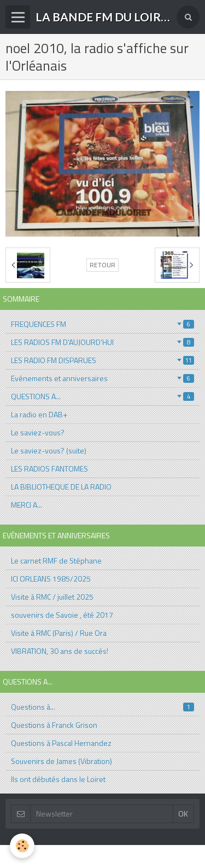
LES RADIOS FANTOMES (49, 469)
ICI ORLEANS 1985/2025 (51, 579)
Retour (102, 265)
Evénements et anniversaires (102, 378)
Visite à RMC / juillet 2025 (52, 597)
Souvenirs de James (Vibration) (61, 761)
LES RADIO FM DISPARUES (102, 360)
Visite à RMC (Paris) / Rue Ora (59, 633)
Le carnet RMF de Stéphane (56, 561)
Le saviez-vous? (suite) (49, 450)
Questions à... (102, 707)
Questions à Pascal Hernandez (61, 743)
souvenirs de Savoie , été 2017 (62, 615)
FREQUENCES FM (102, 324)
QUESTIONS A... (102, 396)
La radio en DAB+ (39, 414)
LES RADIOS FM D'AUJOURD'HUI (102, 342)
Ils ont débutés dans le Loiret (58, 779)
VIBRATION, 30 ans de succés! (60, 651)
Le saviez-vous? (38, 432)
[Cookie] (22, 846)
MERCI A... (27, 505)
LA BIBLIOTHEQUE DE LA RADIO (61, 487)
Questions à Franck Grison (54, 725)
